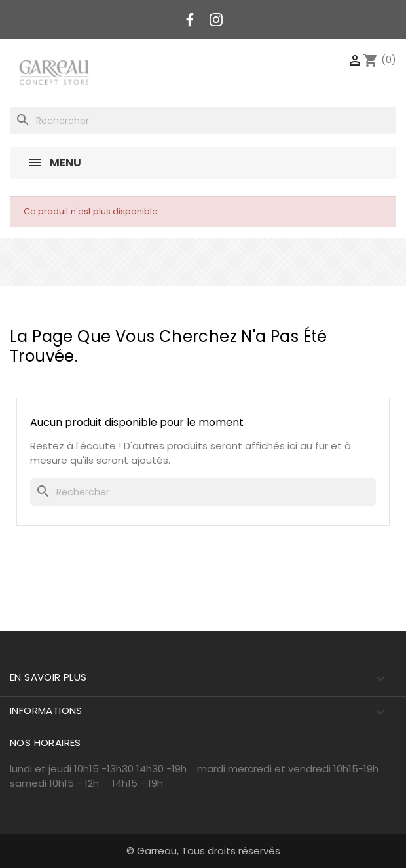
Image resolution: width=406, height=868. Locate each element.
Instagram (216, 20)
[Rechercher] (203, 121)
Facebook (190, 20)
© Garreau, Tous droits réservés (203, 851)
